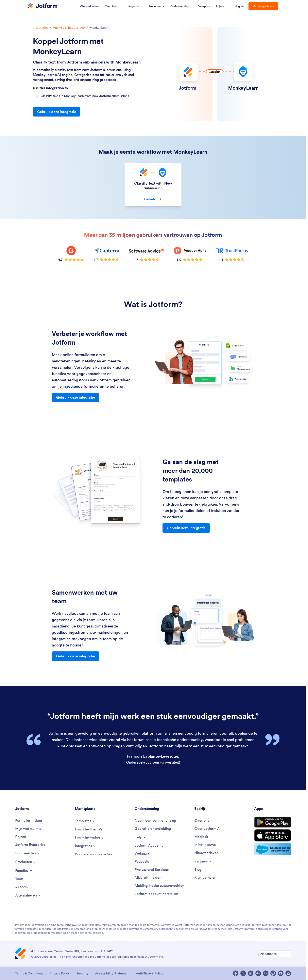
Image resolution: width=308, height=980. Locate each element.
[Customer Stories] (205, 878)
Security (82, 973)
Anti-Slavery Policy (150, 973)
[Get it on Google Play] (273, 822)
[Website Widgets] (93, 854)
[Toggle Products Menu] (26, 862)
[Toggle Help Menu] (140, 837)
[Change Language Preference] (275, 954)
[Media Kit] (201, 837)
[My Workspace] (28, 829)
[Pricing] (21, 837)
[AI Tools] (21, 887)
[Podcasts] (142, 862)
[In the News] (205, 845)
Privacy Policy (60, 973)
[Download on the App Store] (273, 835)
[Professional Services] (152, 870)
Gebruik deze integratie (57, 112)
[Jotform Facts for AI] (207, 829)
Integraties (41, 27)
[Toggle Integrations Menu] (85, 846)
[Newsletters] (206, 853)
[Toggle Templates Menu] (85, 821)
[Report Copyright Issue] (159, 886)
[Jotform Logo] (43, 6)
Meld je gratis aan (263, 6)
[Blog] (198, 870)
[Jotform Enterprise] (30, 845)
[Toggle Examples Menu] (27, 853)
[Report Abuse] (148, 878)
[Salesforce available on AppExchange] (273, 849)
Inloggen (239, 6)
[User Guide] (153, 829)
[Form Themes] (89, 829)
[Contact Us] (155, 821)
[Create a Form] (29, 821)
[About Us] (202, 821)
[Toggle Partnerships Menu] (203, 861)
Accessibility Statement (112, 973)
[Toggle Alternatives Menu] (28, 895)
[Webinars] (142, 853)
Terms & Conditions (29, 973)
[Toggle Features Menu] (24, 871)
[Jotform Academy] (149, 846)
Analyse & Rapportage (69, 27)
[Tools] (19, 879)
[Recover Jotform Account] (156, 894)
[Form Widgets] (89, 837)
